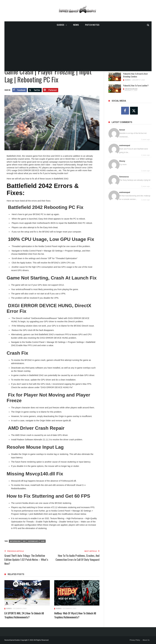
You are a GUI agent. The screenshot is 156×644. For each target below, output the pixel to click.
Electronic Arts (33, 541)
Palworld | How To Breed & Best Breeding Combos (135, 75)
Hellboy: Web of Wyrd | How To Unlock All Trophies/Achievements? (75, 615)
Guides (60, 25)
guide (43, 541)
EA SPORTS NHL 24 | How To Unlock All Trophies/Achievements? (24, 615)
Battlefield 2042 (15, 541)
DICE (24, 541)
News (76, 25)
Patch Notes (92, 25)
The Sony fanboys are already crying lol (135, 180)
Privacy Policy (135, 640)
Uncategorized (131, 89)
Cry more (123, 165)
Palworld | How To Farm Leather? (136, 85)
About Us (146, 640)
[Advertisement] (78, 51)
